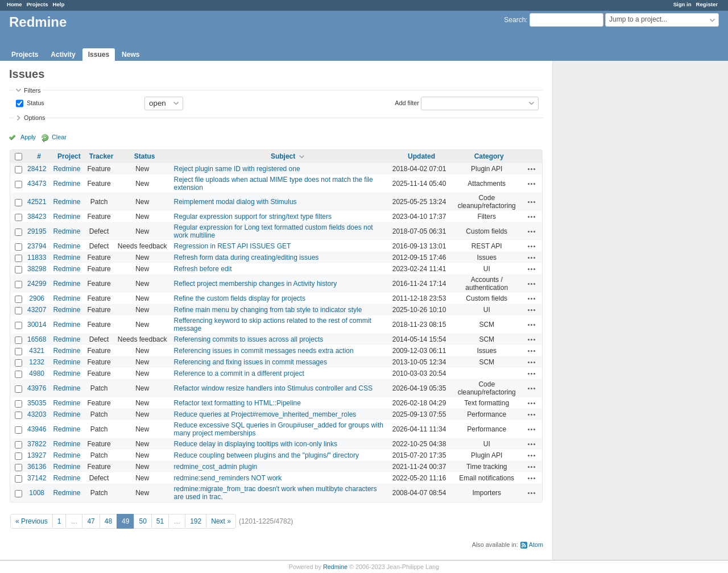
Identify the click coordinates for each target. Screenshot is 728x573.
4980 (37, 373)
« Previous (32, 521)
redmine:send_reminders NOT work (228, 478)
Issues (99, 55)
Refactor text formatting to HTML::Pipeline (237, 403)
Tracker (102, 156)
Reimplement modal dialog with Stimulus (235, 202)
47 (91, 521)
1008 (37, 493)
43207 (37, 310)
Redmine (67, 169)
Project (69, 156)
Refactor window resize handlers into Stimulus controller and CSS (274, 388)
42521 (37, 202)
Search (515, 20)
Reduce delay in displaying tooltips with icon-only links (256, 444)
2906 (37, 298)
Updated (421, 156)
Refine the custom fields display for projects (240, 298)
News (131, 55)
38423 (37, 217)
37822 (37, 444)
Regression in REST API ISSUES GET (233, 246)
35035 (37, 403)
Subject (283, 156)
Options (34, 118)
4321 (37, 351)
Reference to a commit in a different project (239, 373)
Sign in (682, 4)
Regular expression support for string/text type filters (253, 217)
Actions (532, 169)
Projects (38, 4)
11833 (37, 258)
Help (59, 4)
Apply (28, 137)
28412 (37, 169)
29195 (37, 231)
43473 (37, 184)
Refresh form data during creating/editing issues (247, 258)
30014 (37, 325)
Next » (221, 521)
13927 (37, 455)
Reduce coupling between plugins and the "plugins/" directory (266, 455)
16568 (37, 339)
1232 (37, 362)
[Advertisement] (610, 239)
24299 (37, 284)
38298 (37, 269)
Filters (32, 90)
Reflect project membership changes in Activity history (256, 284)
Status (35, 102)
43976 (37, 388)
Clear (59, 137)
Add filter (407, 102)
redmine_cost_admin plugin (216, 467)
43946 (37, 429)
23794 (37, 246)
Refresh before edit (203, 269)
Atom (536, 545)
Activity (63, 55)
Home (15, 4)
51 (160, 521)
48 (108, 521)
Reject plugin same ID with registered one (237, 169)
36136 (37, 467)
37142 (37, 478)
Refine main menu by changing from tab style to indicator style (268, 310)
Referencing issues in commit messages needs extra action (264, 351)
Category (489, 156)
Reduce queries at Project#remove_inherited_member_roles (265, 414)
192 (196, 521)
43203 (37, 414)
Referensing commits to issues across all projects (249, 339)
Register (707, 4)
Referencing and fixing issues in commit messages (251, 362)
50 (142, 521)
